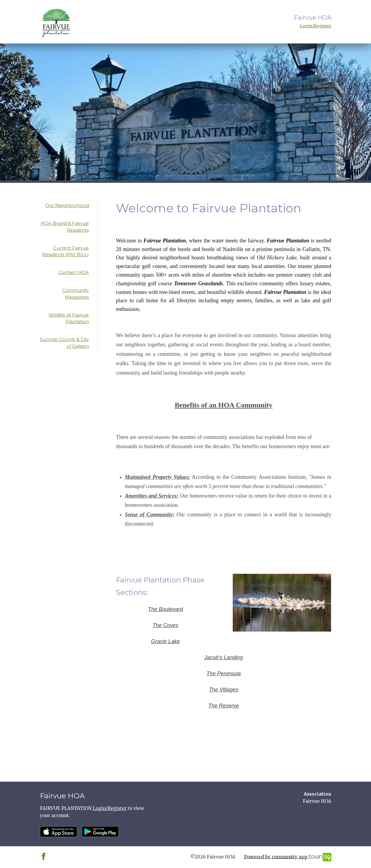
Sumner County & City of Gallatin (64, 343)
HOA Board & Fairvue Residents (65, 227)
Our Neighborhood (67, 205)
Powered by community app (288, 857)
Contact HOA (74, 272)
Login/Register (316, 26)
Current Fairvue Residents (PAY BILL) (66, 251)
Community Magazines (76, 294)
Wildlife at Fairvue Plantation (69, 318)
